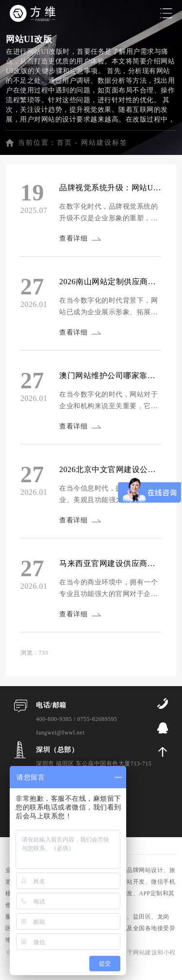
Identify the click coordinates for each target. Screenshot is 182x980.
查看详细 (73, 238)
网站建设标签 (104, 143)
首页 (65, 143)
